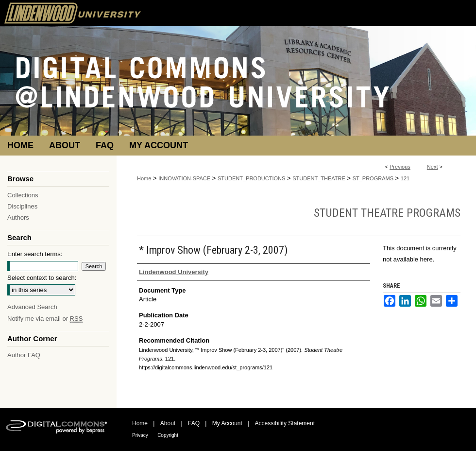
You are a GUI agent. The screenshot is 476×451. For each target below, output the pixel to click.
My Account (227, 423)
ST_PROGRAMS (373, 178)
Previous (400, 167)
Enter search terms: (35, 254)
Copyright (168, 435)
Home (144, 178)
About (168, 423)
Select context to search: (42, 278)
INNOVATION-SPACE (184, 178)
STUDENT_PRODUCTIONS (251, 178)
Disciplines (22, 206)
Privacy (140, 435)
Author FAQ (24, 355)
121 (405, 178)
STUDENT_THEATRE (319, 178)
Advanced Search (32, 307)
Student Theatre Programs (387, 213)
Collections (23, 195)
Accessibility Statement (285, 423)
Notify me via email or (45, 319)
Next (433, 167)
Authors (18, 217)
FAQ (194, 423)
